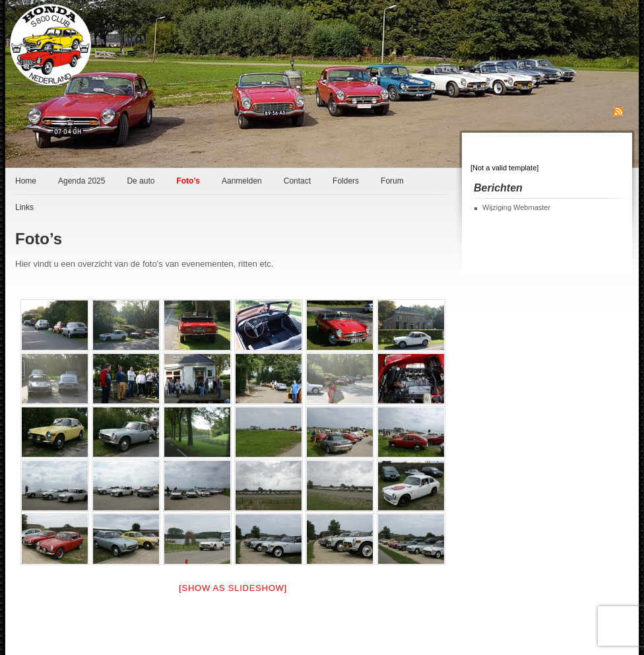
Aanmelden (242, 181)
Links (24, 207)
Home (26, 181)
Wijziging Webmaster (516, 207)
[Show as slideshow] (233, 588)
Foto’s (188, 181)
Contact (297, 181)
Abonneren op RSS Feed (580, 111)
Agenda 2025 (81, 181)
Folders (346, 181)
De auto (141, 181)
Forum (392, 181)
